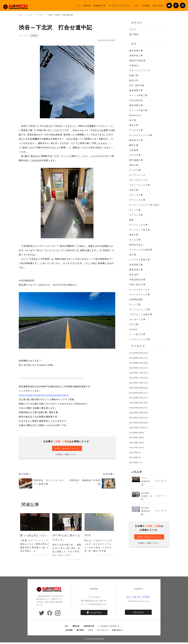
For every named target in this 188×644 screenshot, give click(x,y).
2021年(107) (137, 447)
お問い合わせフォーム (67, 448)
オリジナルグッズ (138, 180)
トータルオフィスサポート (109, 628)
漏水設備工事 (136, 50)
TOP (21, 15)
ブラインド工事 (137, 200)
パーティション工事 (140, 339)
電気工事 (134, 125)
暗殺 (132, 220)
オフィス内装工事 (138, 95)
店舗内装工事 (136, 55)
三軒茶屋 (134, 150)
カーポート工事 (137, 319)
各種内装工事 (89, 628)
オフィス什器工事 (138, 110)
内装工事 (134, 165)
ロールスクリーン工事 (141, 135)
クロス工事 (135, 155)
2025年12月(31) (139, 373)
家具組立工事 (136, 140)
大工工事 (134, 324)
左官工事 (134, 190)
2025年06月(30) (139, 403)
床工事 (133, 120)
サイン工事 (135, 210)
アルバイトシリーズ (140, 70)
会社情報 (69, 632)
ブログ (31, 15)
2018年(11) (136, 462)
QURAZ (133, 329)
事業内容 (76, 628)
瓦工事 (133, 255)
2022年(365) (137, 442)
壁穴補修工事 (136, 160)
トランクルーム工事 (140, 294)
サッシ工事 (135, 304)
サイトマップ (102, 632)
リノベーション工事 (140, 309)
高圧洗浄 (134, 275)
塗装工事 (134, 235)
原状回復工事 (136, 105)
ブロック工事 (136, 195)
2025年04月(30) (139, 413)
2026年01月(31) (139, 368)
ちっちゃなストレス (140, 289)
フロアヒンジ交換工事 (141, 314)
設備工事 (134, 75)
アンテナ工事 (136, 130)
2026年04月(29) (139, 353)
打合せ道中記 (136, 100)
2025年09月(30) (139, 388)
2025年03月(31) (139, 418)
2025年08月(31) (139, 393)
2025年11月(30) (139, 378)
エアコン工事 (136, 215)
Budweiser (136, 115)
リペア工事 (135, 170)
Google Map (96, 614)
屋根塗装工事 (136, 270)
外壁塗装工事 (136, 265)
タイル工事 (135, 240)
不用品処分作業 (137, 279)
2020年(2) (135, 452)
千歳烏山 (134, 65)
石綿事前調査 (136, 299)
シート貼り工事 (137, 334)
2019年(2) (135, 457)
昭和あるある (136, 245)
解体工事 (134, 145)
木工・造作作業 (137, 85)
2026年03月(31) (139, 358)
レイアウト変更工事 (140, 260)
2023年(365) (137, 437)
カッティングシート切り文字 (144, 205)
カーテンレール (137, 175)
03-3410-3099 (138, 599)
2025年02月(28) (139, 423)
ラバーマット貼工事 (140, 230)
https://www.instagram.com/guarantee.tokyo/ (44, 395)
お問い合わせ (138, 614)
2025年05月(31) (139, 408)
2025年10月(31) (139, 383)
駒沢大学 (134, 80)
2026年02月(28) (139, 363)
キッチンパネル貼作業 (141, 250)
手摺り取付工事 (137, 284)
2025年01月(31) (139, 427)
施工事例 (134, 34)
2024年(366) (137, 432)
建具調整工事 (136, 90)
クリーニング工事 (138, 225)
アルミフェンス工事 (140, 185)
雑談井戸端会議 (137, 60)
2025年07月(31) (139, 398)
